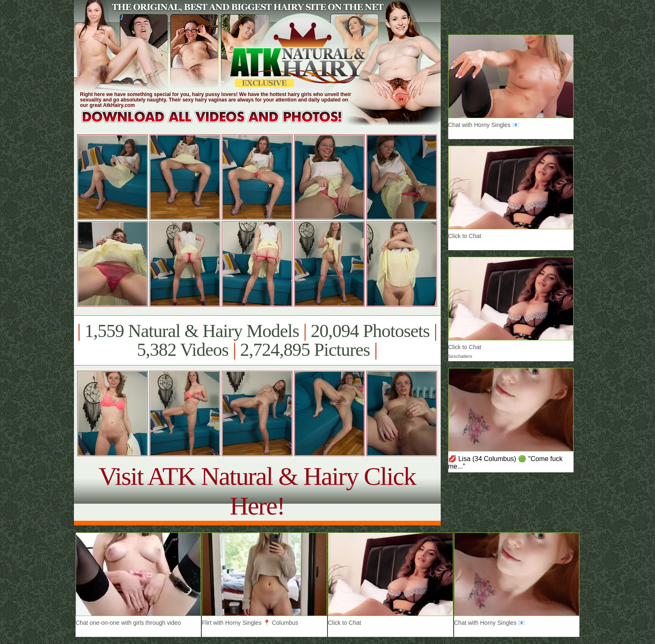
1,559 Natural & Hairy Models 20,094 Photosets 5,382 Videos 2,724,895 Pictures (257, 340)
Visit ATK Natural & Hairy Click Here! (257, 491)
